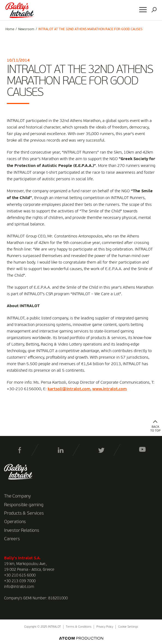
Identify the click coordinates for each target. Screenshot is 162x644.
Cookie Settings (128, 627)
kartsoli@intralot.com (69, 389)
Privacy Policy (105, 627)
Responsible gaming (24, 505)
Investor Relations (22, 531)
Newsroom (26, 29)
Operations (15, 522)
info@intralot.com (19, 587)
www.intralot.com (110, 389)
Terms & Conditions (79, 627)
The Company (17, 496)
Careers (12, 539)
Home (10, 29)
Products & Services (24, 514)
